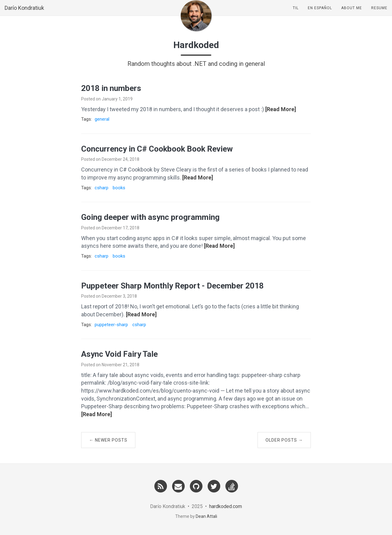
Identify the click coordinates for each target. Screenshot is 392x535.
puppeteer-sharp (111, 325)
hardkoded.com (226, 506)
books (119, 188)
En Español (320, 14)
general (102, 119)
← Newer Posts (108, 440)
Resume (379, 14)
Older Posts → (284, 440)
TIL (296, 14)
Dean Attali (206, 516)
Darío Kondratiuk (24, 14)
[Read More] (281, 109)
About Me (352, 14)
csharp (102, 188)
